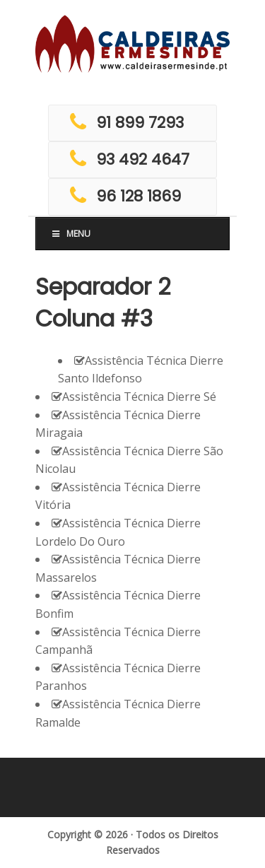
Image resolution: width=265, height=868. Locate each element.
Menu (70, 234)
